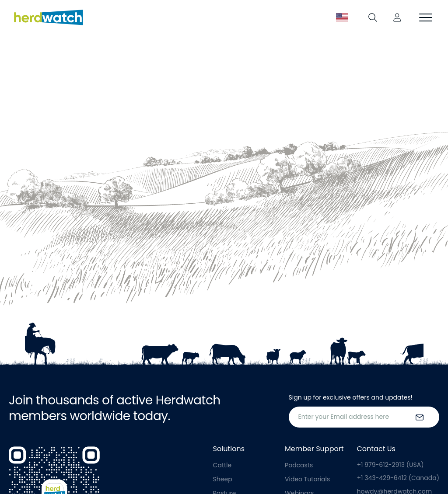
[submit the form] (420, 417)
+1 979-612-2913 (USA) (390, 465)
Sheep (223, 479)
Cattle (222, 465)
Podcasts (299, 465)
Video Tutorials (307, 479)
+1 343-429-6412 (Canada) (398, 478)
